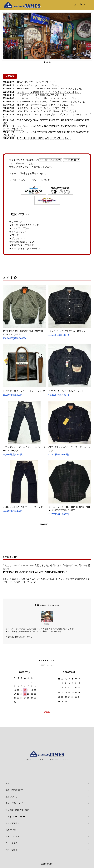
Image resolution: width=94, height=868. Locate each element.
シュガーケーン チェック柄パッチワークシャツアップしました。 (51, 98)
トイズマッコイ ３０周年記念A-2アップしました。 (43, 95)
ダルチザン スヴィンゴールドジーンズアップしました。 (46, 108)
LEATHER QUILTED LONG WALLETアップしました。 (44, 138)
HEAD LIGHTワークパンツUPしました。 (38, 82)
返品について (11, 797)
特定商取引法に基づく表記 (17, 810)
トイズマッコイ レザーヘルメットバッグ (24, 391)
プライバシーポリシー (15, 817)
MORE (44, 524)
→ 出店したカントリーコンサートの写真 (29, 180)
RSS (8, 830)
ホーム (8, 783)
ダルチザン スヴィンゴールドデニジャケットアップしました (48, 111)
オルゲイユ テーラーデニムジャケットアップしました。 (46, 105)
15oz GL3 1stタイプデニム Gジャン (67, 331)
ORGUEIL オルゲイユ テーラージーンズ (23, 507)
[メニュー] (90, 5)
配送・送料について (14, 790)
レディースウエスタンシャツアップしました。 (41, 85)
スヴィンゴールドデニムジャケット (66, 391)
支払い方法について (14, 803)
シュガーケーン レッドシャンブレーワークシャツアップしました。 (52, 102)
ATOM (14, 830)
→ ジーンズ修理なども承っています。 (28, 173)
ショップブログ (12, 823)
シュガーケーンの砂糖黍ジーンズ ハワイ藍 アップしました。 (49, 92)
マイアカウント (12, 836)
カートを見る (11, 843)
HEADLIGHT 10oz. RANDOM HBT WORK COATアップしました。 (50, 89)
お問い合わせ (11, 850)
